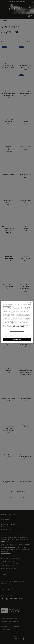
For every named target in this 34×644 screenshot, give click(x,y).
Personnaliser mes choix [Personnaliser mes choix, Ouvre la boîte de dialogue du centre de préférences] (17, 331)
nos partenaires (7, 306)
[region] (17, 322)
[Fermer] (31, 303)
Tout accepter (17, 339)
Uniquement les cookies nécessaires (17, 335)
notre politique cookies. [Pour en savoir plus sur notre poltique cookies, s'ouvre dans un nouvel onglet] (19, 327)
